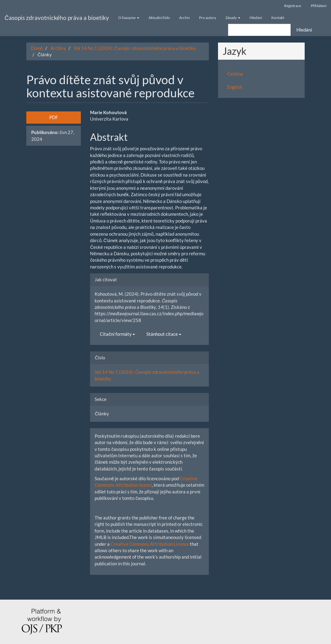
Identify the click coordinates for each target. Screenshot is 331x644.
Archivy (58, 48)
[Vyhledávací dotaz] (259, 30)
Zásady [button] (233, 18)
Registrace (293, 6)
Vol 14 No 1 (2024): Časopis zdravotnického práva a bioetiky (135, 48)
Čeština (235, 74)
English (235, 87)
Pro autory (208, 18)
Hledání (256, 18)
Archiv (184, 18)
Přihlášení (319, 6)
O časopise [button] (129, 18)
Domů (37, 48)
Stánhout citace (164, 334)
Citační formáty (117, 334)
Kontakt (278, 18)
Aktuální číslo (159, 18)
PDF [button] (54, 117)
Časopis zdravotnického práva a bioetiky (57, 18)
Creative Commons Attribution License (150, 544)
